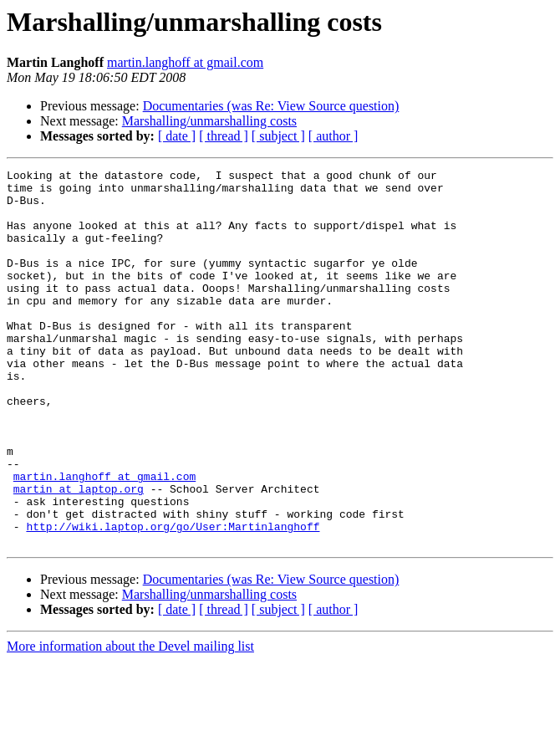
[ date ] (177, 136)
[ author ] (333, 136)
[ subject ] (278, 136)
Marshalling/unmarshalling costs (209, 121)
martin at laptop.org (79, 554)
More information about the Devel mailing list (130, 721)
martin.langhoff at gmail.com (185, 62)
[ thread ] (224, 136)
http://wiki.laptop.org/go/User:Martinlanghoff (173, 599)
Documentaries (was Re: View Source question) (271, 106)
